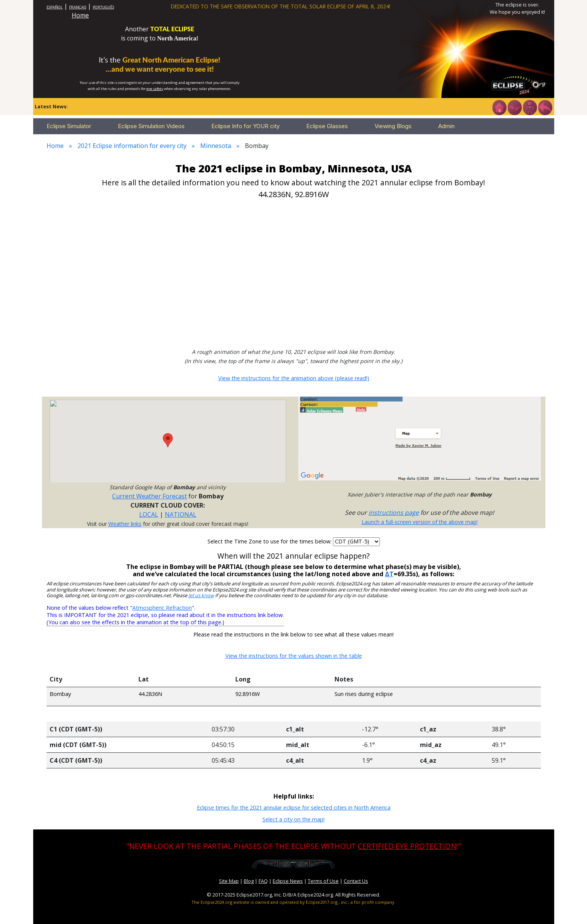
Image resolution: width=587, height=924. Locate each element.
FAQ (263, 881)
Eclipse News (288, 881)
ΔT (389, 574)
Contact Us (356, 881)
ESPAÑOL (55, 7)
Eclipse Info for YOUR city (245, 126)
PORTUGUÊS (103, 7)
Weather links (125, 524)
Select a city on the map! (293, 819)
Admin (446, 126)
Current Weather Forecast (150, 496)
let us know (201, 595)
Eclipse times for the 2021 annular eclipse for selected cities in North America (294, 807)
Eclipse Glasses (327, 126)
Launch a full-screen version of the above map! (420, 522)
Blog (249, 881)
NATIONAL (181, 514)
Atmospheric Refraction (162, 608)
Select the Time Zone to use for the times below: (270, 541)
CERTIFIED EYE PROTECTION (407, 846)
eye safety (155, 89)
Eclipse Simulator (69, 126)
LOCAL (149, 514)
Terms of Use (323, 881)
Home (80, 15)
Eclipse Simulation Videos (151, 126)
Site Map (229, 881)
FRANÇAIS (78, 7)
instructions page (394, 513)
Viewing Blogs (393, 126)
